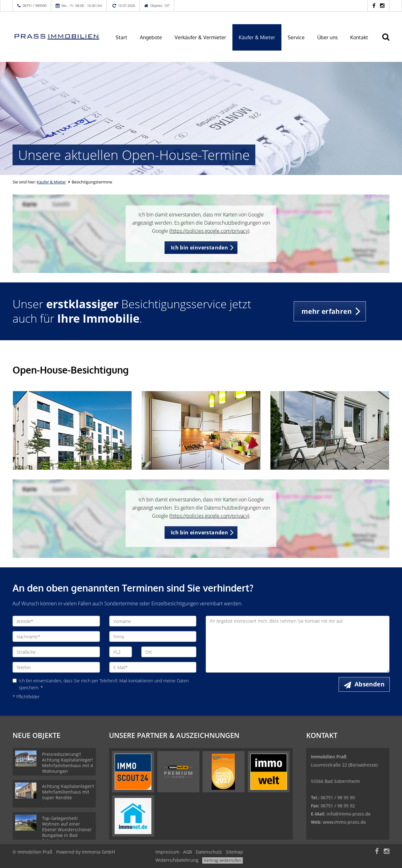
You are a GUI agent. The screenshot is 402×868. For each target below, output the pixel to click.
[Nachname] (56, 636)
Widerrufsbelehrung (177, 860)
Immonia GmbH (98, 852)
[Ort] (169, 652)
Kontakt (359, 37)
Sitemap (234, 852)
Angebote (151, 37)
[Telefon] (56, 667)
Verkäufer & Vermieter (200, 37)
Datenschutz (209, 852)
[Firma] (153, 636)
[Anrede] (56, 621)
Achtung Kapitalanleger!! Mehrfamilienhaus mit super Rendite (68, 792)
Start (121, 37)
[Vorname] (153, 621)
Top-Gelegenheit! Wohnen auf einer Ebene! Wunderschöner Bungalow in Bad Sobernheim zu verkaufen (67, 832)
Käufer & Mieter (257, 37)
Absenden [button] (369, 684)
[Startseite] (56, 37)
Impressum (167, 852)
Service (296, 37)
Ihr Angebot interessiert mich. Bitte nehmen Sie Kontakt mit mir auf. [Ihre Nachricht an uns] (298, 644)
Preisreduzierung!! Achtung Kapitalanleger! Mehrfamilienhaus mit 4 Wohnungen (68, 763)
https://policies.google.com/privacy (209, 231)
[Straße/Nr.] (56, 652)
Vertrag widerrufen (223, 860)
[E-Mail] (153, 667)
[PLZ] (121, 652)
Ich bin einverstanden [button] (199, 248)
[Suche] (388, 41)
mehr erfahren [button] (327, 311)
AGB (187, 852)
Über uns (327, 37)
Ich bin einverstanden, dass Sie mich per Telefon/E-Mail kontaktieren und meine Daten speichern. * (101, 684)
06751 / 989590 (35, 5)
